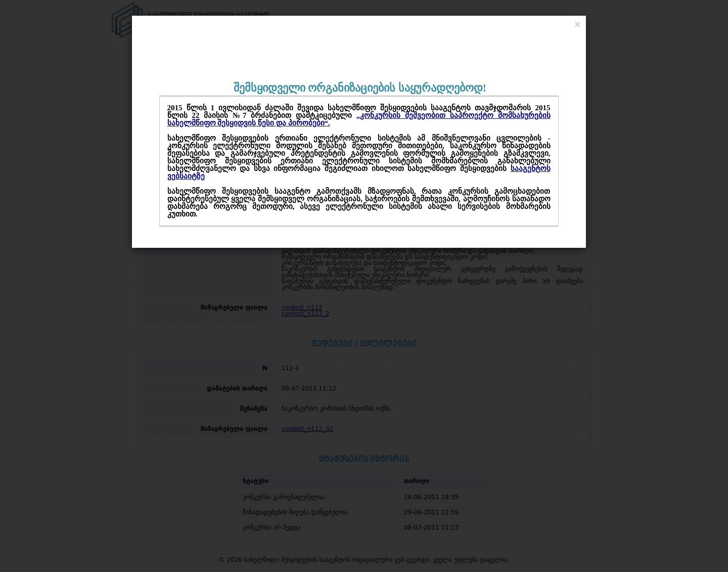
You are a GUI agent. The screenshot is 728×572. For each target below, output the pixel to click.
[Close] (577, 24)
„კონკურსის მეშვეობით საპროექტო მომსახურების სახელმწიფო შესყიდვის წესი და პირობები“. (359, 119)
